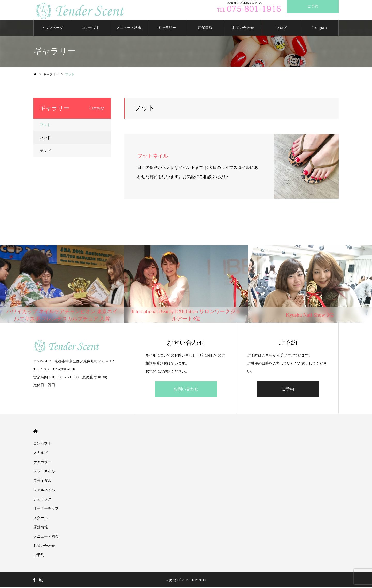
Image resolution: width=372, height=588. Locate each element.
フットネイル (44, 472)
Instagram (320, 28)
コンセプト (91, 28)
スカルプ (41, 453)
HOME (36, 432)
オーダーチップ (46, 509)
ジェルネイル (44, 490)
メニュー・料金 (129, 28)
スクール (41, 518)
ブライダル (42, 481)
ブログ (281, 28)
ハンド (45, 138)
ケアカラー (42, 463)
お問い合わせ (243, 28)
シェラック (44, 500)
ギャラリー (167, 28)
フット (45, 125)
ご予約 (288, 389)
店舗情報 (205, 28)
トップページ (52, 28)
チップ (45, 151)
